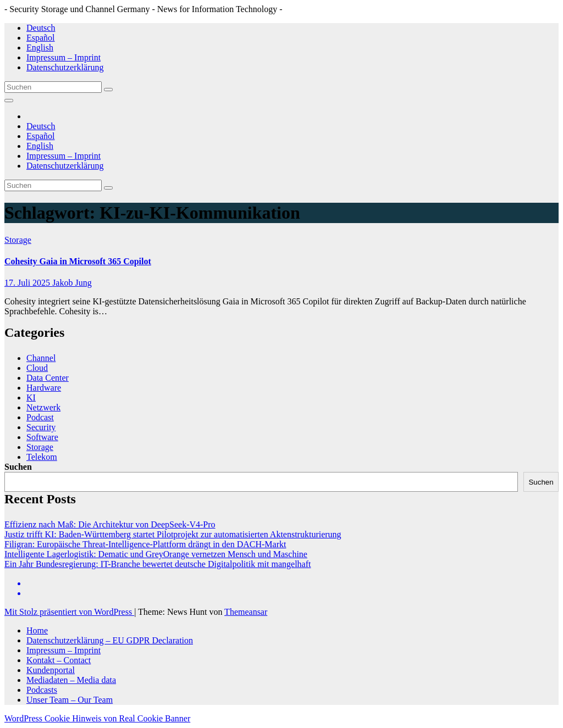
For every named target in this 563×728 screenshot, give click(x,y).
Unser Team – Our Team (70, 700)
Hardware (44, 388)
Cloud (37, 368)
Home (37, 630)
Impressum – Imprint (64, 57)
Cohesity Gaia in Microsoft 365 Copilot (78, 261)
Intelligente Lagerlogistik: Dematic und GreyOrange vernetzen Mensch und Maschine (156, 554)
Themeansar (246, 612)
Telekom (42, 457)
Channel (41, 358)
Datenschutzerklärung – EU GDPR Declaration (110, 640)
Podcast (40, 417)
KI (31, 398)
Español (41, 38)
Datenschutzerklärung (65, 67)
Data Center (48, 378)
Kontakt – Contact (59, 660)
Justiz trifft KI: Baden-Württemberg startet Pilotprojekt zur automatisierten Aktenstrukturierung (173, 534)
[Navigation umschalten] (9, 101)
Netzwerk (43, 407)
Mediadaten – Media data (71, 680)
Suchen (18, 467)
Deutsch (41, 28)
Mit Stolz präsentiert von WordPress (69, 612)
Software (42, 437)
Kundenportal (51, 670)
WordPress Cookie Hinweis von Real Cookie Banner (97, 718)
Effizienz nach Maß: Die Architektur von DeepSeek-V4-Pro (110, 524)
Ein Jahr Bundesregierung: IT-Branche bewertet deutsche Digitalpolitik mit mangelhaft (158, 564)
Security (41, 427)
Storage (18, 240)
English (40, 48)
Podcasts (42, 690)
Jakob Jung (72, 283)
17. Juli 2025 (28, 283)
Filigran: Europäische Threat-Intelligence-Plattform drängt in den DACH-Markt (145, 544)
